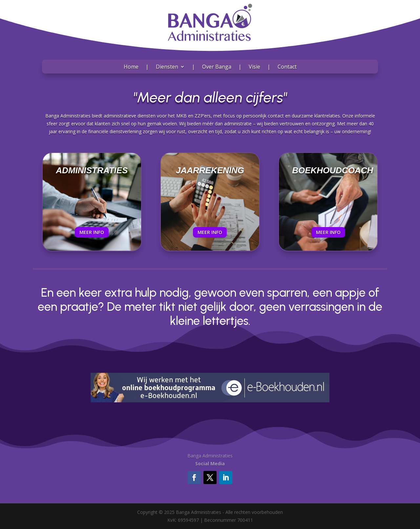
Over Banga (217, 67)
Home (131, 67)
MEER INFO (92, 232)
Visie (254, 67)
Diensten (167, 67)
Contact (287, 67)
